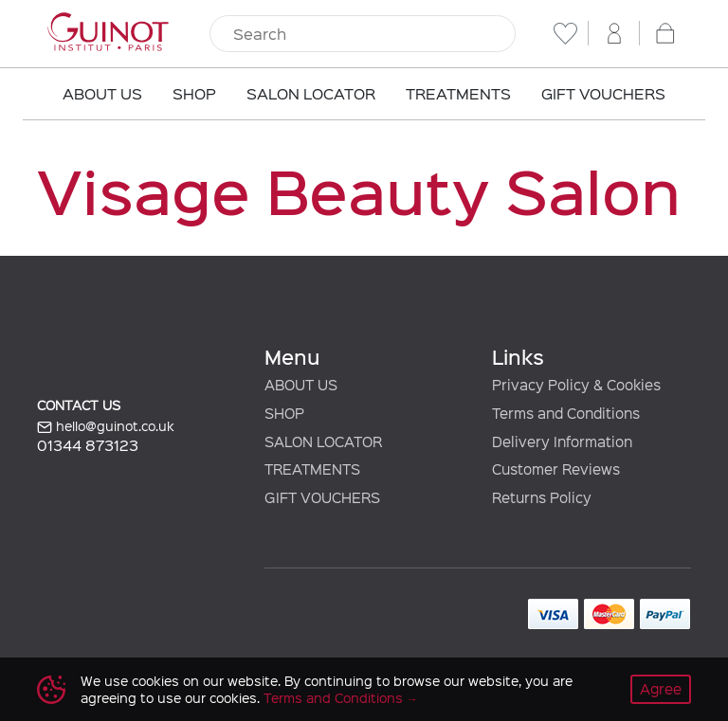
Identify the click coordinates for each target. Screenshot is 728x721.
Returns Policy (542, 497)
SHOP (284, 413)
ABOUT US (301, 385)
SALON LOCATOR (323, 442)
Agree (661, 689)
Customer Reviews (556, 469)
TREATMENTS (312, 469)
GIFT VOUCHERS (322, 497)
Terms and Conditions (333, 698)
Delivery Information (562, 442)
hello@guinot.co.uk (106, 426)
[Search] (363, 34)
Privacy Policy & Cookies (576, 385)
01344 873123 (88, 445)
